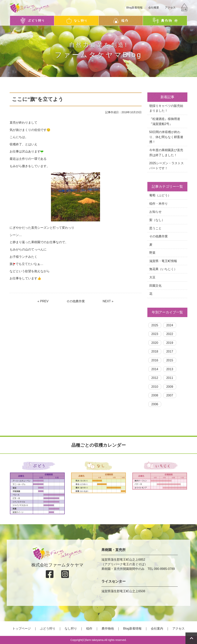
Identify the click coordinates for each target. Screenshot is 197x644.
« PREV (43, 301)
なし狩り (71, 629)
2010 (155, 387)
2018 (155, 351)
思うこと (155, 228)
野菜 (152, 253)
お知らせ (155, 212)
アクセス (170, 8)
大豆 (152, 277)
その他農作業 (76, 301)
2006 (155, 404)
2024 (170, 325)
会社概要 (154, 8)
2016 (155, 360)
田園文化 (155, 286)
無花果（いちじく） (163, 269)
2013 (170, 369)
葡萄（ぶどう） (160, 195)
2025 (155, 325)
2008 (155, 395)
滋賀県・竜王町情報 (163, 261)
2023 (155, 334)
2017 (170, 351)
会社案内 (157, 629)
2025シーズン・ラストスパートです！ (167, 166)
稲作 (89, 629)
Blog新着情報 (134, 8)
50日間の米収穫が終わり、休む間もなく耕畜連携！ (166, 137)
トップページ (22, 629)
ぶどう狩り (48, 629)
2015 (170, 360)
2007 (170, 395)
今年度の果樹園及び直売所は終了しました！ (166, 153)
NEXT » (108, 301)
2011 (170, 378)
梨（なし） (157, 220)
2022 (170, 334)
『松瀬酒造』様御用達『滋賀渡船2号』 (165, 121)
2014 (155, 369)
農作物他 (108, 629)
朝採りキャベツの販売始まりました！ (166, 108)
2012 (155, 378)
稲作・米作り (159, 204)
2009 (170, 387)
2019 (170, 343)
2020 (155, 343)
